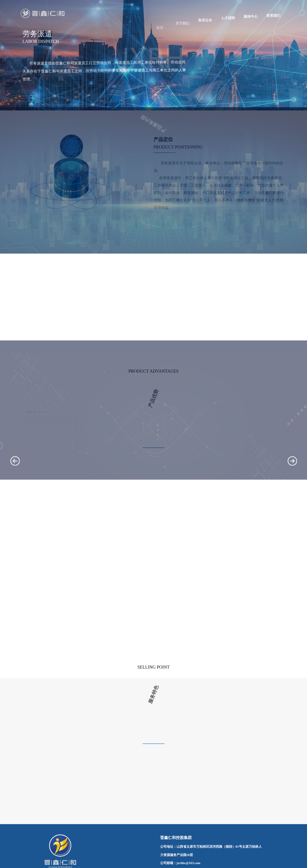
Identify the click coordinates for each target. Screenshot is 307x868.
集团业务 (205, 29)
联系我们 (273, 19)
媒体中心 (251, 21)
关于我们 (182, 35)
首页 (160, 38)
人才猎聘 (228, 25)
